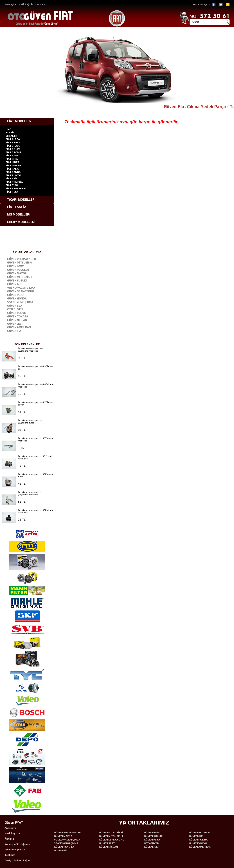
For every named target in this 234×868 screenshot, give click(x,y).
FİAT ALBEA (13, 139)
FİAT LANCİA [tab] (14, 207)
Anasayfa (10, 4)
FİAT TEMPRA (14, 182)
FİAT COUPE (13, 149)
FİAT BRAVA (13, 142)
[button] (231, 69)
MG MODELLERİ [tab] (16, 214)
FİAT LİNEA (12, 162)
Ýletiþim (40, 4)
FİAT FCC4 (12, 192)
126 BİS (10, 132)
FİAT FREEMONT (16, 188)
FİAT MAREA (13, 165)
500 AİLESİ (12, 136)
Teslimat (10, 855)
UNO (8, 129)
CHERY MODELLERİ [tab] (18, 222)
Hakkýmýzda (26, 4)
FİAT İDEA (12, 159)
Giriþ (196, 4)
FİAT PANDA (13, 172)
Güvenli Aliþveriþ (15, 849)
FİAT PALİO (12, 169)
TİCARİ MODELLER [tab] (18, 200)
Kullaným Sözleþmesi (17, 844)
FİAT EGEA (12, 155)
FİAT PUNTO (13, 175)
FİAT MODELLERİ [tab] (17, 121)
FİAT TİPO (12, 185)
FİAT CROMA (13, 152)
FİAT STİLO (13, 178)
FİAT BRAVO (13, 146)
